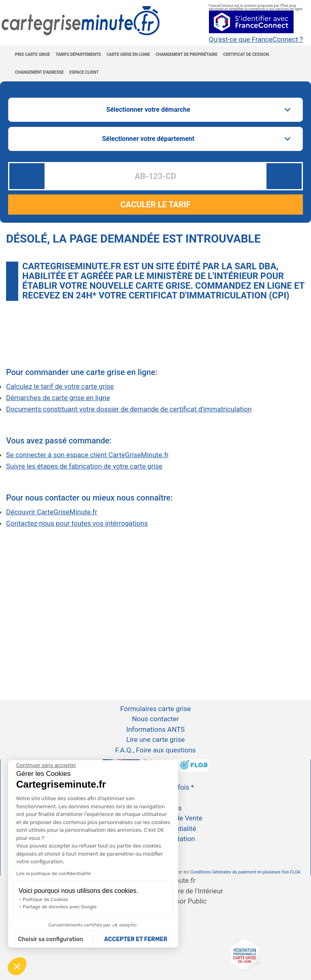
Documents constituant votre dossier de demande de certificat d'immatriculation (129, 409)
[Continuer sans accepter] (46, 765)
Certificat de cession (246, 54)
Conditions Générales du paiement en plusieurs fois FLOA (245, 872)
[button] (17, 966)
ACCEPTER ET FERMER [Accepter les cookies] (136, 939)
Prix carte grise (32, 54)
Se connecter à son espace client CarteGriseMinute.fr (87, 455)
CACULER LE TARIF (155, 205)
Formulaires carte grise (155, 709)
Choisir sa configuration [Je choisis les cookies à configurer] (51, 939)
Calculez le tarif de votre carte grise (60, 386)
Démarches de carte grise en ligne (58, 398)
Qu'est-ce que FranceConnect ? (256, 39)
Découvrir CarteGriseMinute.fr (52, 512)
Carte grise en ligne (128, 54)
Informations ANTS (155, 729)
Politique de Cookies (45, 899)
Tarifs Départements (78, 54)
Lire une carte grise (155, 739)
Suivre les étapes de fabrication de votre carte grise (84, 466)
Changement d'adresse (39, 72)
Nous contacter (155, 719)
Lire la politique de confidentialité (53, 873)
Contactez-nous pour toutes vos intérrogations (77, 523)
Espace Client (84, 72)
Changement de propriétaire (186, 54)
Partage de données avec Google (60, 907)
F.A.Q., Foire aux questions (156, 750)
